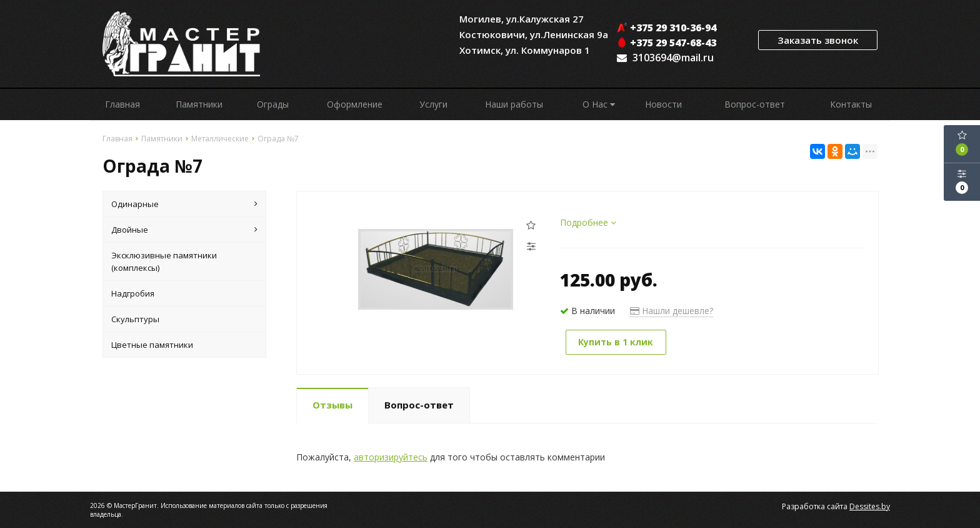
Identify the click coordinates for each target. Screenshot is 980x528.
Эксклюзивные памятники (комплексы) (164, 261)
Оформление (355, 104)
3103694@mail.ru (673, 58)
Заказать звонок (818, 40)
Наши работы (514, 104)
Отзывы (332, 404)
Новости (663, 104)
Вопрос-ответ (755, 104)
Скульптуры (135, 319)
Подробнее (588, 222)
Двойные (184, 230)
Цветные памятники (152, 345)
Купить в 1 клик (617, 342)
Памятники (199, 104)
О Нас (599, 104)
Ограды (273, 104)
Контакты (851, 104)
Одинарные (184, 204)
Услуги (433, 104)
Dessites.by (870, 506)
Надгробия (133, 293)
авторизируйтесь (391, 456)
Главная (122, 104)
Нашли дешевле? (672, 311)
